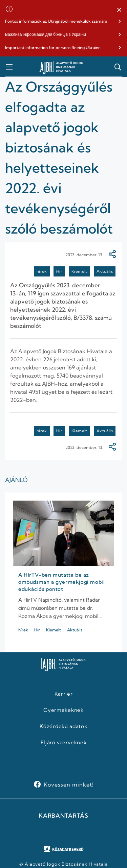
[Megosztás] (112, 255)
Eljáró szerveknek (64, 743)
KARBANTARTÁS (63, 816)
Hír (59, 271)
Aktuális (105, 271)
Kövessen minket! (69, 785)
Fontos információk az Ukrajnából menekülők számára (56, 21)
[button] (119, 10)
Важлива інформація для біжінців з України (46, 34)
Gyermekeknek (63, 710)
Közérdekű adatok (63, 726)
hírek (42, 271)
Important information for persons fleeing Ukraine (53, 47)
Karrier (64, 694)
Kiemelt (79, 271)
